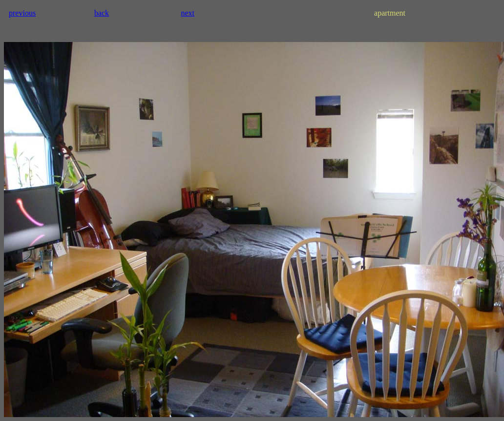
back (102, 13)
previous (22, 13)
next (188, 13)
